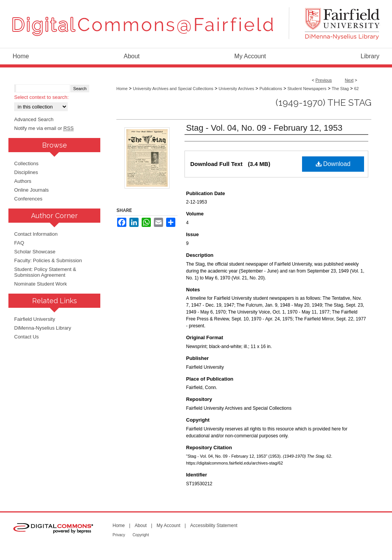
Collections (26, 163)
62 (356, 89)
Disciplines (26, 172)
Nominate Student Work (41, 284)
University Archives (236, 89)
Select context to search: (41, 97)
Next (349, 80)
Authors (23, 181)
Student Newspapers (307, 89)
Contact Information (36, 234)
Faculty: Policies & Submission (48, 260)
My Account (168, 526)
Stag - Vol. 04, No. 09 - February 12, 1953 (264, 128)
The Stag (341, 89)
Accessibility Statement (214, 526)
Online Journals (31, 190)
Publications (271, 89)
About (141, 526)
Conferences (28, 199)
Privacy (119, 535)
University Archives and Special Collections (173, 89)
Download (333, 164)
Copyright (141, 535)
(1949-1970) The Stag (323, 103)
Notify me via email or (44, 128)
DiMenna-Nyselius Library (43, 328)
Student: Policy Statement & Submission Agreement (45, 272)
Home (122, 89)
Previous (324, 80)
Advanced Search (34, 119)
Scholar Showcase (35, 252)
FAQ (19, 243)
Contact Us (26, 337)
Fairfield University (35, 319)
